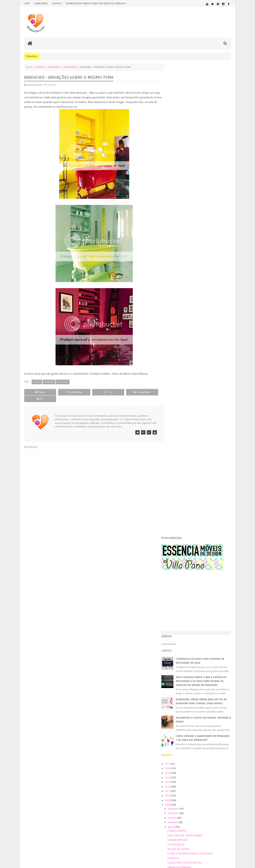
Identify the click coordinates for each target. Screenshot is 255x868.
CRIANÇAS (196, 708)
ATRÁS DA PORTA (184, 584)
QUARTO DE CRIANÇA (186, 575)
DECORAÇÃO (70, 67)
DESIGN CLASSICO (181, 715)
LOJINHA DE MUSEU (185, 534)
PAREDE (226, 744)
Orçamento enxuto (185, 461)
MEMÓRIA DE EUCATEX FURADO (191, 566)
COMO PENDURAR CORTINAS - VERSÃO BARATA (199, 452)
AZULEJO (40, 67)
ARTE (228, 704)
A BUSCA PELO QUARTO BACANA (192, 397)
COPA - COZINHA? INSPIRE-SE (190, 448)
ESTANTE (179, 416)
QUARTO (174, 751)
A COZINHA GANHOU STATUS (190, 507)
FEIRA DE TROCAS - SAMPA (188, 425)
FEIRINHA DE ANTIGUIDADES (190, 579)
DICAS (204, 715)
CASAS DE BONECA (185, 438)
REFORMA (207, 754)
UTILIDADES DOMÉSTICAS (215, 758)
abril (178, 617)
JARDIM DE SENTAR (185, 511)
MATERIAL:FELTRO (222, 737)
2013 (175, 317)
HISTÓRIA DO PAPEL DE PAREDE (191, 598)
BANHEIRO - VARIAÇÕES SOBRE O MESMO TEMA (200, 543)
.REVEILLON (184, 704)
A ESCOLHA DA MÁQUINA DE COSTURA (195, 493)
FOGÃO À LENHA (183, 525)
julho (178, 603)
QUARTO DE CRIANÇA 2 (187, 488)
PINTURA (203, 747)
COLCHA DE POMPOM (186, 570)
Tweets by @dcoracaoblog (183, 790)
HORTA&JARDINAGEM (180, 727)
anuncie (57, 3)
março (179, 621)
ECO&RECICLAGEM (181, 719)
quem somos (41, 3)
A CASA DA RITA (183, 497)
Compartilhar (65, 392)
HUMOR (199, 727)
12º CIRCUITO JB (183, 379)
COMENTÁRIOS (183, 443)
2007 (175, 632)
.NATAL (173, 703)
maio (178, 612)
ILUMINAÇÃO (224, 727)
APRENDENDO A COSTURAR (189, 502)
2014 (175, 312)
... (175, 529)
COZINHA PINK (182, 593)
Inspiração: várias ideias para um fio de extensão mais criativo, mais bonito (207, 234)
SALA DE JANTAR (183, 758)
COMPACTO (181, 393)
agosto (179, 362)
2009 (175, 335)
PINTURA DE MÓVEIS (220, 747)
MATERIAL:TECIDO (181, 744)
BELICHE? (180, 557)
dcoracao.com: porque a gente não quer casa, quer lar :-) (96, 3)
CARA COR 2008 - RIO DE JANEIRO (192, 370)
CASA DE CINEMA (184, 484)
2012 (175, 321)
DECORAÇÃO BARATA (183, 711)
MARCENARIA (176, 730)
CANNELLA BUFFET (184, 366)
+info (27, 3)
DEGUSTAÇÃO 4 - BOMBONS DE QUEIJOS (196, 547)
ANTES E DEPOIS (199, 704)
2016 (175, 303)
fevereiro (180, 626)
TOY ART (179, 552)
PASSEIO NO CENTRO (186, 384)
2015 (175, 308)
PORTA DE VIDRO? (184, 434)
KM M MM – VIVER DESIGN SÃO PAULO (195, 466)
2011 (175, 326)
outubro (180, 353)
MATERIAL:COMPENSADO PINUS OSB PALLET (200, 734)
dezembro (181, 343)
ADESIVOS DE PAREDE (186, 516)
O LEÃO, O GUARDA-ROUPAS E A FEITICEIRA (197, 388)
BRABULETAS (181, 429)
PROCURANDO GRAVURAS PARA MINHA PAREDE (200, 406)
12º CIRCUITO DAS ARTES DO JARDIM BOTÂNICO (200, 520)
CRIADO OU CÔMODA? (187, 402)
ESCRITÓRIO (202, 719)
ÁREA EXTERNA (187, 761)
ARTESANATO (176, 708)
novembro (181, 348)
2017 (175, 299)
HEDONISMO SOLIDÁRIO (188, 470)
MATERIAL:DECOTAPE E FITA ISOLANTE (190, 737)
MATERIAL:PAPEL (200, 740)
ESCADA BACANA (184, 479)
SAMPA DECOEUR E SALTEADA (190, 561)
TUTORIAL (197, 757)
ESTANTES (215, 719)
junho (179, 608)
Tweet (37, 392)
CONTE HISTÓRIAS (184, 420)
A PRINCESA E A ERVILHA (187, 457)
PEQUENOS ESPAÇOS (180, 747)
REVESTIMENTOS (222, 754)
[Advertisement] (92, 484)
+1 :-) (92, 392)
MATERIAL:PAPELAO (222, 741)
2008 (175, 340)
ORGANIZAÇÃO (207, 744)
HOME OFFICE (220, 724)
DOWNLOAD (223, 715)
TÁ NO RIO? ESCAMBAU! (187, 411)
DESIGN (203, 711)
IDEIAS (210, 727)
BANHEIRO (54, 67)
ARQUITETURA (217, 704)
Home (29, 67)
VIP (176, 538)
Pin (147, 392)
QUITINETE (186, 754)
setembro (181, 357)
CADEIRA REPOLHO (185, 375)
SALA (172, 758)
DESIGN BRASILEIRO (220, 711)
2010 (175, 330)
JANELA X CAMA (183, 475)
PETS (194, 747)
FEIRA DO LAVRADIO (185, 588)
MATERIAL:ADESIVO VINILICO (211, 730)
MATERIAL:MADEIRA (178, 741)
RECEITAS (197, 754)
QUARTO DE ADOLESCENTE (197, 751)
